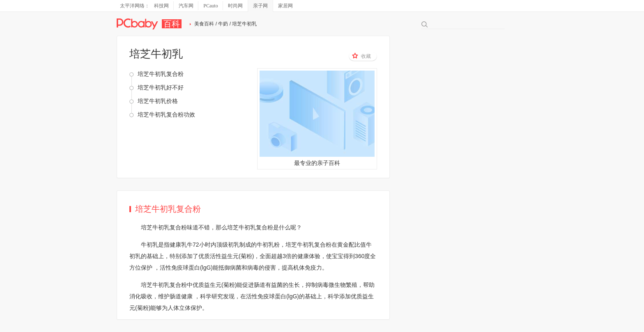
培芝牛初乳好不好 (161, 87)
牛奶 (223, 24)
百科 (172, 24)
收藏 (361, 56)
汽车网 (186, 6)
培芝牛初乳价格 (158, 101)
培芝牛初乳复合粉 (161, 74)
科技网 (161, 6)
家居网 (285, 6)
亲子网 (260, 6)
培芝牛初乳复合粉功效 (166, 114)
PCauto (210, 6)
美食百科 (204, 24)
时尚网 (235, 6)
